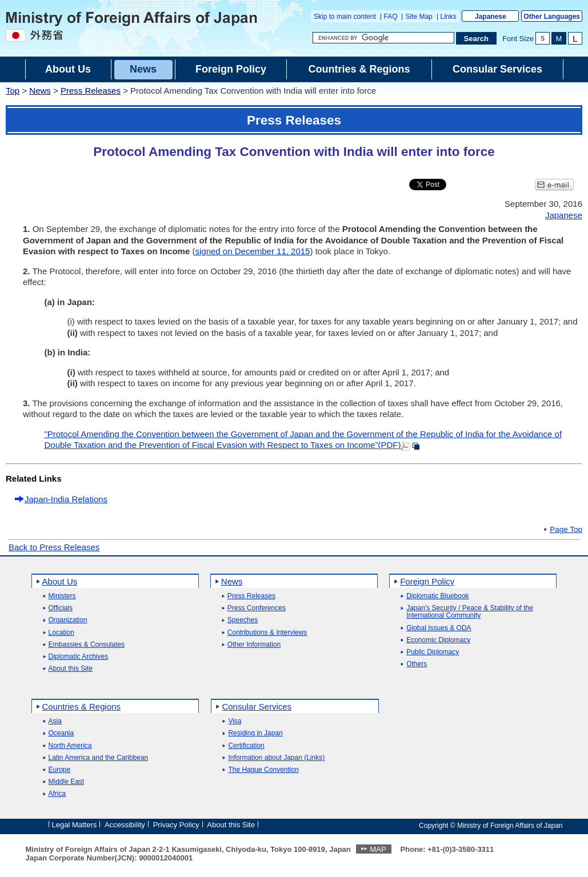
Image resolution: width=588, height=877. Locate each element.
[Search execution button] (477, 38)
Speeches (243, 620)
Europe (60, 770)
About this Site (71, 669)
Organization (68, 620)
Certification (246, 746)
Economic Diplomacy (438, 640)
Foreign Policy (427, 581)
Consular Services (257, 706)
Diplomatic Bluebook (437, 596)
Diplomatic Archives (79, 657)
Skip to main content (345, 17)
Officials (61, 608)
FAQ (391, 17)
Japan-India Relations (66, 499)
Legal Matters (75, 825)
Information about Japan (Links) (276, 758)
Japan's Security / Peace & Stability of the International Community (470, 612)
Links (449, 17)
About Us (60, 581)
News (40, 91)
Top (13, 91)
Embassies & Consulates (87, 645)
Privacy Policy (176, 825)
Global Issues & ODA (439, 628)
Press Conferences (257, 608)
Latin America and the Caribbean (99, 758)
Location (61, 633)
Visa (235, 721)
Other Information (254, 645)
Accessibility (125, 825)
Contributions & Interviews (267, 633)
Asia (55, 721)
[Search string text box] (383, 38)
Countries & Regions (82, 706)
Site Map (419, 17)
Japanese (491, 17)
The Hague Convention (263, 770)
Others (417, 664)
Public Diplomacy (433, 652)
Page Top (566, 530)
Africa (57, 794)
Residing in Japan (255, 733)
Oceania (61, 733)
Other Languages (552, 17)
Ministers (62, 596)
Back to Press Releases (54, 547)
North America (70, 746)
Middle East (67, 782)
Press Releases (91, 91)
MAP (378, 849)
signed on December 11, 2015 (252, 251)
